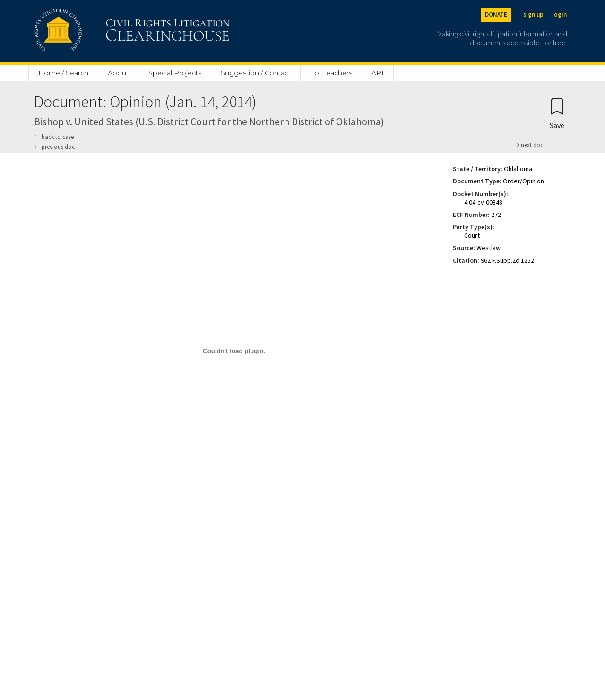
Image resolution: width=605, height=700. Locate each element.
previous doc (54, 147)
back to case (54, 137)
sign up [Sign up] (533, 14)
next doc (528, 145)
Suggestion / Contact (256, 73)
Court (472, 235)
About (118, 73)
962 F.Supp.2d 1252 (507, 260)
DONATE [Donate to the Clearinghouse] (496, 14)
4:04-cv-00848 (483, 202)
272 (496, 215)
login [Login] (559, 14)
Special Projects (175, 73)
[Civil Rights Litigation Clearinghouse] (105, 31)
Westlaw (488, 248)
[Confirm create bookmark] (557, 113)
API (378, 73)
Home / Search (63, 73)
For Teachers (331, 73)
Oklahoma (518, 169)
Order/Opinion (523, 181)
